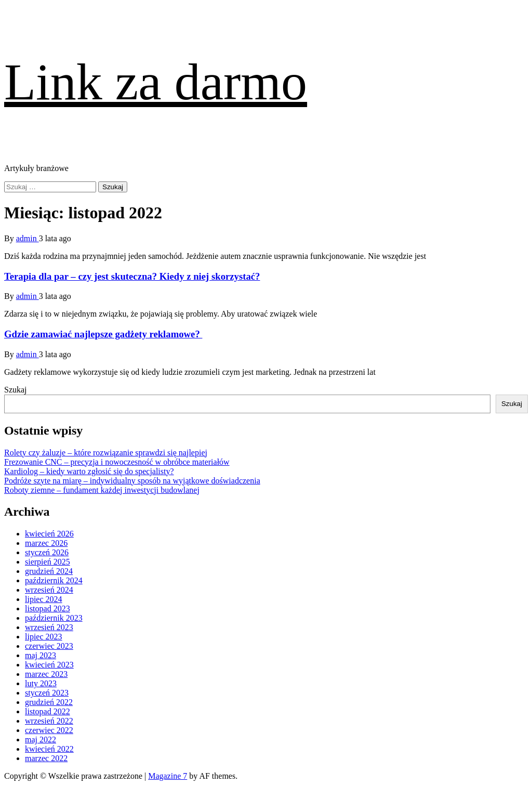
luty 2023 (41, 683)
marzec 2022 (46, 758)
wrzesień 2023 (49, 627)
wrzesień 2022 (49, 721)
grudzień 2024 (49, 571)
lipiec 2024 (44, 599)
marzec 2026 (46, 543)
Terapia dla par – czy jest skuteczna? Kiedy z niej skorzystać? (132, 276)
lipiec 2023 (44, 637)
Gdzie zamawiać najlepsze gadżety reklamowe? (103, 334)
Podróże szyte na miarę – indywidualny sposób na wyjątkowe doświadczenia (132, 481)
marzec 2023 (46, 674)
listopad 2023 (48, 609)
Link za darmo (156, 82)
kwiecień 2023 (49, 665)
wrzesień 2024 (49, 590)
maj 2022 (41, 740)
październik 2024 (54, 580)
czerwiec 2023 (49, 646)
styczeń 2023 (47, 693)
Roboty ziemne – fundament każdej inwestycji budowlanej (102, 490)
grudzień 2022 (49, 702)
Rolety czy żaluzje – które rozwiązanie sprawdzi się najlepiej (106, 453)
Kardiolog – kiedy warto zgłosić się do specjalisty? (89, 471)
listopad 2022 (48, 711)
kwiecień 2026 (49, 534)
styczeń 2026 (47, 552)
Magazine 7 (168, 776)
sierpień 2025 (48, 562)
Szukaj (16, 390)
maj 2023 (41, 655)
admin (28, 238)
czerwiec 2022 (49, 730)
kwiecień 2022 (49, 749)
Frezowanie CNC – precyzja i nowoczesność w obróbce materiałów (117, 462)
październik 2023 (54, 618)
